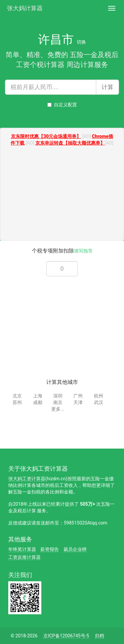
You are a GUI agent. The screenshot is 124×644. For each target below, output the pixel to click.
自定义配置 (62, 105)
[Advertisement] (62, 194)
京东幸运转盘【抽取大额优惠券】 (70, 143)
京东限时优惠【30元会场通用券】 (46, 136)
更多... (58, 409)
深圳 (58, 396)
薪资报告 (50, 549)
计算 (107, 87)
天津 (78, 402)
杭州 (99, 396)
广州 (78, 396)
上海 (38, 396)
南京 (58, 402)
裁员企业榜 (75, 549)
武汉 (99, 402)
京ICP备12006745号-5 (66, 636)
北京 (17, 396)
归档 (100, 636)
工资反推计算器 (24, 557)
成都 (38, 402)
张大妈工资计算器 (27, 479)
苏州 (17, 402)
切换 (81, 42)
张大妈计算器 (25, 7)
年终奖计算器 (22, 549)
